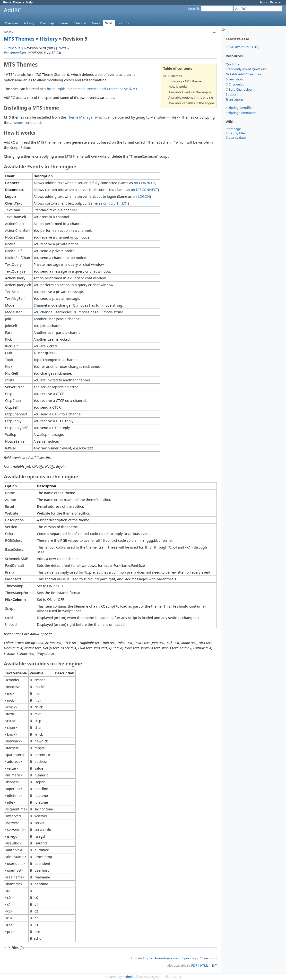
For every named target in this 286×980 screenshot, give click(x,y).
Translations (234, 99)
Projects (19, 2)
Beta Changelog (240, 89)
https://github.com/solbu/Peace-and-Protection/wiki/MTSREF (96, 89)
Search (194, 9)
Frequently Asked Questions (246, 69)
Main (8, 32)
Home (7, 2)
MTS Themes (19, 39)
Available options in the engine (191, 97)
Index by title (235, 133)
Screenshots (235, 79)
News (96, 23)
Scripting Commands (241, 113)
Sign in (264, 2)
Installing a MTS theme (185, 81)
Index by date (236, 138)
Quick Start (234, 64)
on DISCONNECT (144, 190)
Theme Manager (81, 117)
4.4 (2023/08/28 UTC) (244, 47)
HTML (204, 966)
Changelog (237, 84)
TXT (214, 966)
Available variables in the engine (191, 103)
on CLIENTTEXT (116, 203)
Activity (29, 23)
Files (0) (15, 948)
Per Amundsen (15, 53)
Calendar (80, 23)
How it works (178, 86)
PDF (194, 966)
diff (51, 48)
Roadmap (47, 23)
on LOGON (141, 196)
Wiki (109, 23)
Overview (12, 23)
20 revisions (208, 958)
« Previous (12, 48)
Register (276, 2)
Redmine (129, 977)
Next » (64, 48)
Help (29, 2)
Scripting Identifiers (240, 108)
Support (232, 94)
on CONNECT (145, 183)
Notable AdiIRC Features (243, 74)
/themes (17, 123)
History (49, 39)
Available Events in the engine (190, 92)
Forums (123, 23)
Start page (233, 129)
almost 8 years (181, 958)
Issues (64, 23)
